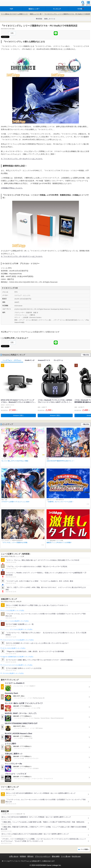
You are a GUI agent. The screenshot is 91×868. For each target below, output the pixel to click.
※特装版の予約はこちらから (12, 188)
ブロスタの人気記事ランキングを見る (13, 673)
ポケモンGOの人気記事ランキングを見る (14, 648)
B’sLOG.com (76, 856)
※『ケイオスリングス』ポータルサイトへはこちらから (22, 159)
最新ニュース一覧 (36, 14)
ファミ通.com (66, 856)
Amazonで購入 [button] (18, 415)
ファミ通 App (8, 3)
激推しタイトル (50, 19)
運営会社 (30, 856)
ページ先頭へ (85, 849)
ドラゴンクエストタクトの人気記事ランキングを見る (17, 665)
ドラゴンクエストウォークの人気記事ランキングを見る (18, 640)
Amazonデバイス (44, 360)
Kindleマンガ (30, 360)
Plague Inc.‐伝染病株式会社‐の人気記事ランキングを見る (18, 657)
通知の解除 (56, 856)
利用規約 (23, 856)
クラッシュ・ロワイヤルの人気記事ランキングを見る (17, 629)
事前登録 (39, 19)
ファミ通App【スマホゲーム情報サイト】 (14, 14)
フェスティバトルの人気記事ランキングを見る (15, 621)
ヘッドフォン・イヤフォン (12, 360)
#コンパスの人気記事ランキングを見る (13, 610)
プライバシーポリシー (43, 856)
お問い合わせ (14, 856)
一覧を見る (86, 355)
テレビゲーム (58, 360)
